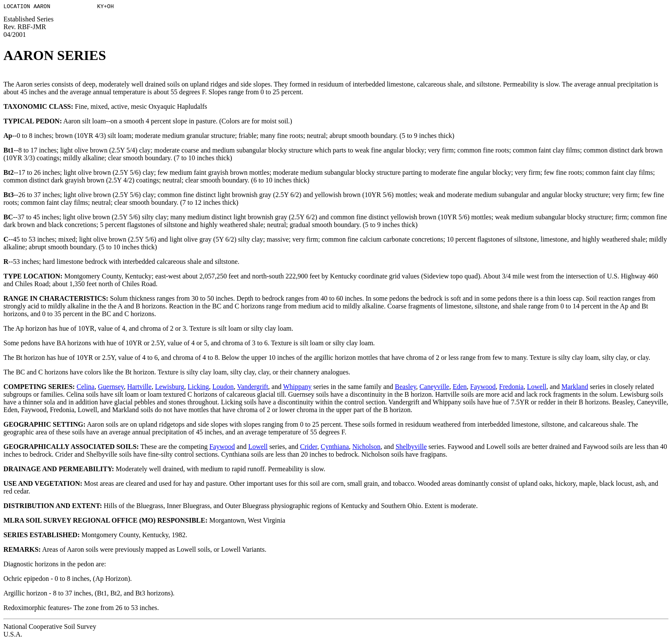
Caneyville (434, 388)
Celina (86, 388)
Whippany (297, 388)
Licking (198, 388)
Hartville (139, 388)
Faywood (483, 388)
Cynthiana (335, 448)
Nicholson (366, 448)
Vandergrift (253, 388)
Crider (309, 448)
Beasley (405, 388)
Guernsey (111, 388)
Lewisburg (170, 388)
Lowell (536, 388)
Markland (575, 388)
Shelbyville (411, 448)
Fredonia (511, 388)
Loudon (223, 388)
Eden (460, 388)
